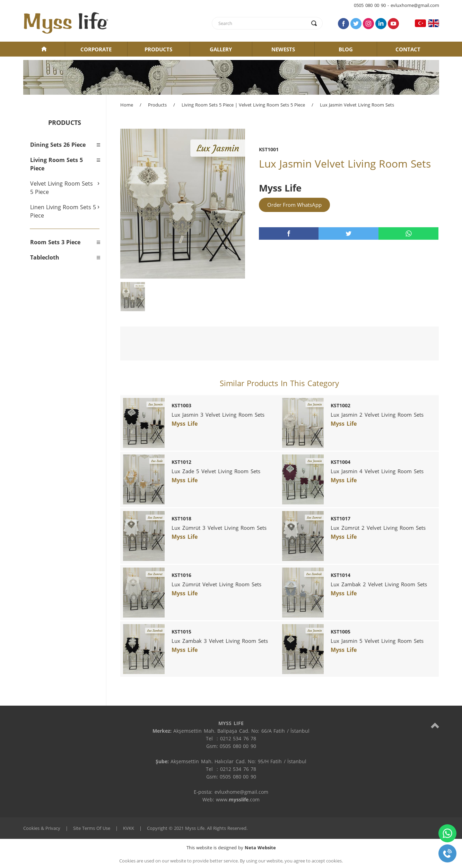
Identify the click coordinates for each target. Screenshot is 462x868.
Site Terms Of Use (92, 828)
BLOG (346, 49)
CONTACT (408, 49)
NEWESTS (283, 49)
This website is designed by (231, 848)
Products (157, 105)
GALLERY (221, 49)
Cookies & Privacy (42, 828)
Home (127, 105)
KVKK (129, 828)
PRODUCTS (158, 49)
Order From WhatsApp (294, 205)
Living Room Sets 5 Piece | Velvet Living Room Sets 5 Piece (243, 105)
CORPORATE (96, 49)
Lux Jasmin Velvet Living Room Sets (357, 105)
